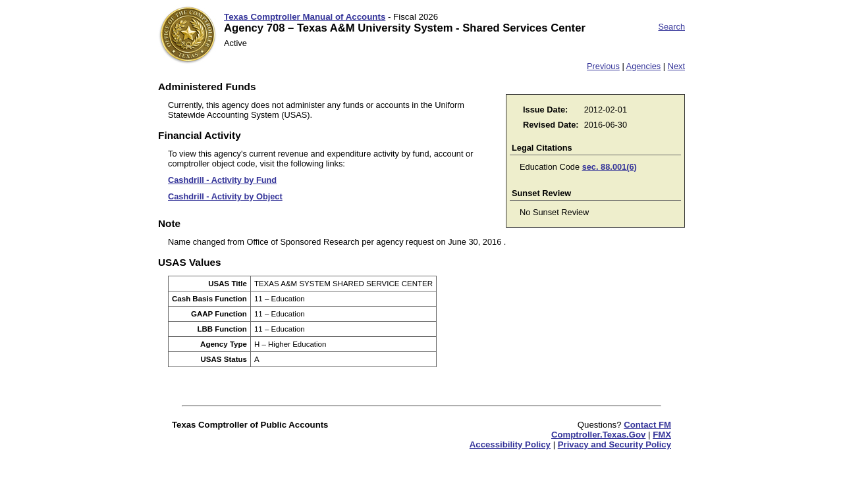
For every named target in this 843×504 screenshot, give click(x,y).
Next (676, 66)
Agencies (644, 66)
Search (671, 27)
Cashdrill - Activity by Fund (222, 180)
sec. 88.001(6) (610, 167)
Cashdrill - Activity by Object (225, 196)
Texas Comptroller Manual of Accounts (305, 17)
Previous (603, 66)
